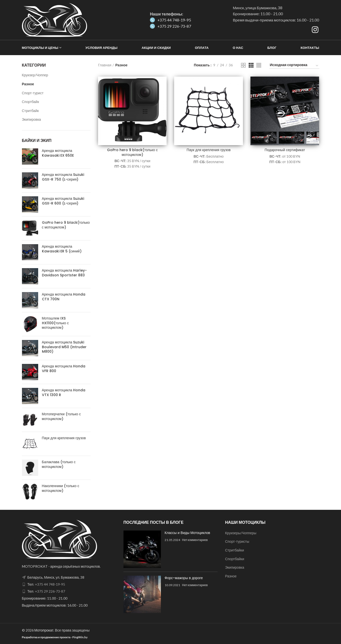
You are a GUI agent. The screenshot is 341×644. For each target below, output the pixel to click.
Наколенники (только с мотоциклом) (61, 488)
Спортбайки (235, 559)
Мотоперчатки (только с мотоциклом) (61, 416)
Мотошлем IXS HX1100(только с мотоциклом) (55, 323)
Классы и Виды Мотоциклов (187, 533)
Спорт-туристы (237, 541)
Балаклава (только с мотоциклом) (59, 464)
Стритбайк (30, 111)
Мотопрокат (44, 630)
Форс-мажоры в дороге (184, 578)
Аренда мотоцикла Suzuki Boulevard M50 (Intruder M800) (64, 347)
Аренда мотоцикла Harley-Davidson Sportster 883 (64, 273)
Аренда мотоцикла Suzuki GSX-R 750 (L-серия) (63, 177)
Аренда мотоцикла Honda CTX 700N (64, 297)
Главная (105, 65)
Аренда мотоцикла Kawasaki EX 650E (58, 153)
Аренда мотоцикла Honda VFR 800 (64, 368)
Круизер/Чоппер (35, 75)
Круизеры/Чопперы (241, 533)
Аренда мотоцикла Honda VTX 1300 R (64, 392)
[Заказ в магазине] (294, 66)
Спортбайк (31, 102)
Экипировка (32, 119)
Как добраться (250, 30)
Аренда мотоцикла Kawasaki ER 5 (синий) (62, 249)
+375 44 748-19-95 (170, 20)
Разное (28, 84)
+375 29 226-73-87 (170, 26)
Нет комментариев (195, 540)
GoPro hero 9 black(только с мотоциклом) (132, 152)
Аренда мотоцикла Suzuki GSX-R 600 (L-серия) (63, 201)
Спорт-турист (33, 93)
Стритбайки (234, 550)
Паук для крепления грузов (209, 150)
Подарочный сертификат (285, 150)
